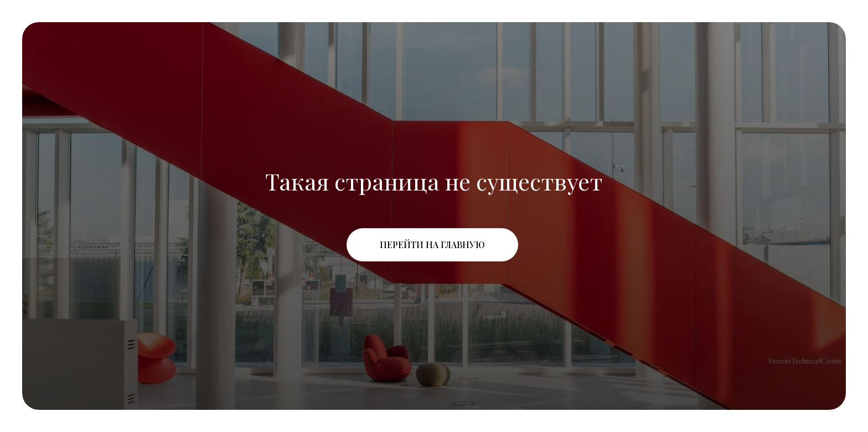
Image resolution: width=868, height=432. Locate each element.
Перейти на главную (432, 245)
